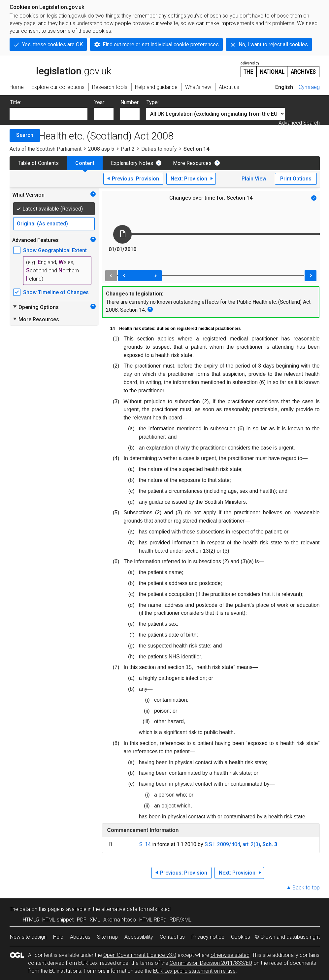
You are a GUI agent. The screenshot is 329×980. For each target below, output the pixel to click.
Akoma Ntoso (120, 920)
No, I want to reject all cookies (273, 44)
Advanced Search (299, 123)
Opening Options (35, 307)
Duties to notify (159, 149)
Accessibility (139, 937)
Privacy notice (208, 937)
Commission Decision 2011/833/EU (211, 963)
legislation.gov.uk (60, 69)
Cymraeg (309, 87)
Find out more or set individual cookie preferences (161, 44)
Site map (107, 937)
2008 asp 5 (101, 149)
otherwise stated (230, 955)
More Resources (192, 163)
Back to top (306, 888)
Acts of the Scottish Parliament (46, 149)
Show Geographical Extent (55, 250)
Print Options (296, 179)
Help (58, 937)
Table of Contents (38, 163)
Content (85, 163)
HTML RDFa (153, 920)
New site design (28, 937)
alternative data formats (129, 909)
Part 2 (128, 149)
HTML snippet (58, 920)
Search (25, 135)
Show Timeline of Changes (56, 292)
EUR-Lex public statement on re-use (194, 971)
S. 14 (145, 844)
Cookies (241, 937)
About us (80, 937)
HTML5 (31, 920)
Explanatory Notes (132, 163)
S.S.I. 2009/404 (222, 844)
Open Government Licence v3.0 (140, 955)
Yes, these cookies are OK (52, 44)
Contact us (172, 937)
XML (95, 920)
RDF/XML (181, 920)
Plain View (254, 179)
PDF (82, 920)
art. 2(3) (251, 844)
